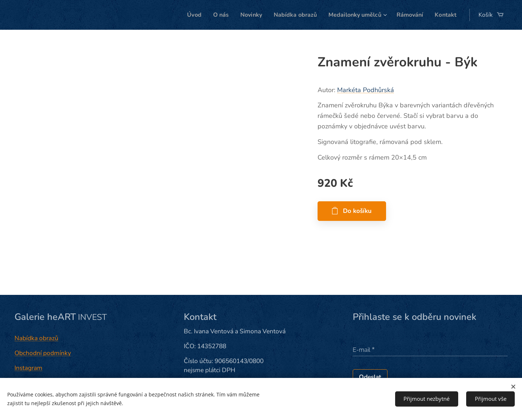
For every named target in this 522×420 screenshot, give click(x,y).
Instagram (28, 368)
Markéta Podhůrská (366, 90)
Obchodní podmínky (43, 353)
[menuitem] (181, 15)
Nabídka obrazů (36, 338)
